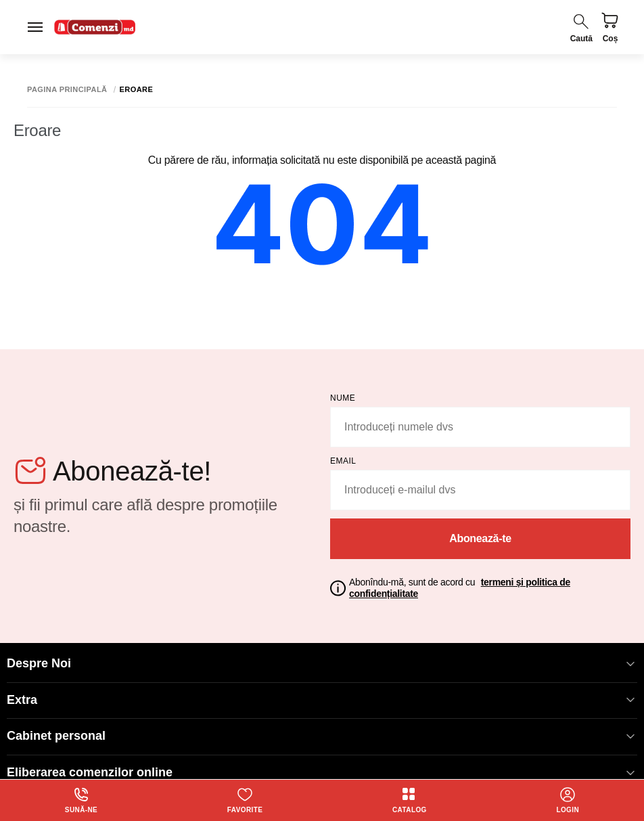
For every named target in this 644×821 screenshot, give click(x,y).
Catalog (410, 800)
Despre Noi (322, 664)
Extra (322, 700)
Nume (343, 398)
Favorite (245, 800)
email (343, 461)
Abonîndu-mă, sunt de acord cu (460, 588)
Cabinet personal (322, 736)
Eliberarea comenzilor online (322, 773)
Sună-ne (81, 800)
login (568, 800)
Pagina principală (67, 90)
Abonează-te (480, 538)
